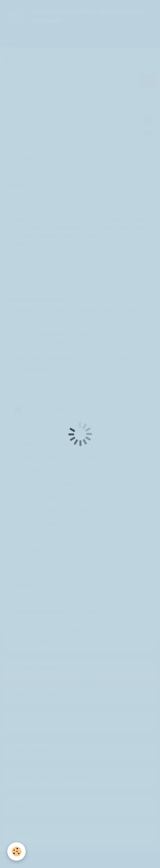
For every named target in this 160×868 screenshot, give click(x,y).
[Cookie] (16, 851)
